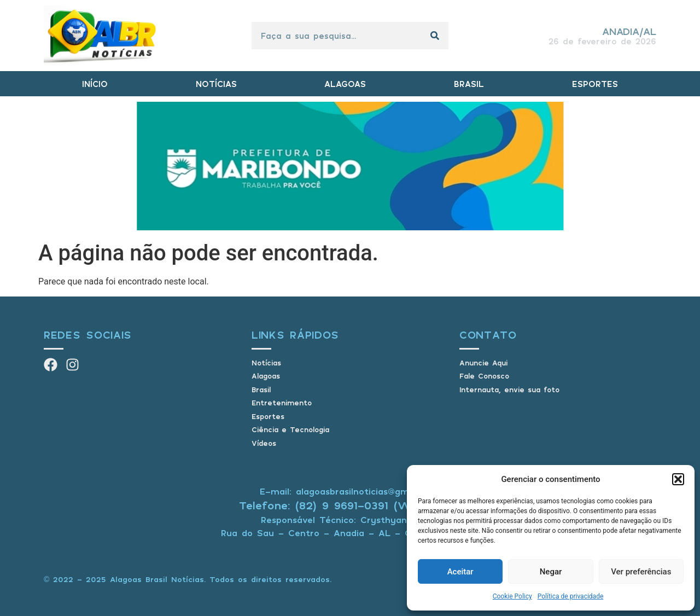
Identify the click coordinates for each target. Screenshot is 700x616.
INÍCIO (95, 84)
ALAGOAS (345, 84)
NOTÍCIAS (216, 84)
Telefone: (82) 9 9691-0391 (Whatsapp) (350, 505)
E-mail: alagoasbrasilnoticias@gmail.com (350, 491)
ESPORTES (595, 84)
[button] (678, 479)
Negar (551, 572)
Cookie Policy (512, 596)
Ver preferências (641, 572)
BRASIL (469, 84)
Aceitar (460, 572)
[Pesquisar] (435, 36)
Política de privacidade (571, 596)
